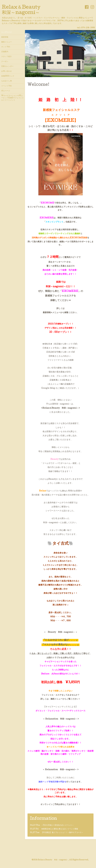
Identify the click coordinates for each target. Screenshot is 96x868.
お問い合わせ (6, 71)
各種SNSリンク (8, 76)
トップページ (6, 32)
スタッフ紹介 (6, 57)
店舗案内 (5, 52)
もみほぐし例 (6, 81)
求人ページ (6, 91)
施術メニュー (6, 42)
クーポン (5, 62)
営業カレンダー (7, 66)
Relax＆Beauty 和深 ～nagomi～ (53, 860)
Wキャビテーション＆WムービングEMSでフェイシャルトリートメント (12, 98)
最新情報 (5, 37)
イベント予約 (6, 86)
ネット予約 (6, 47)
